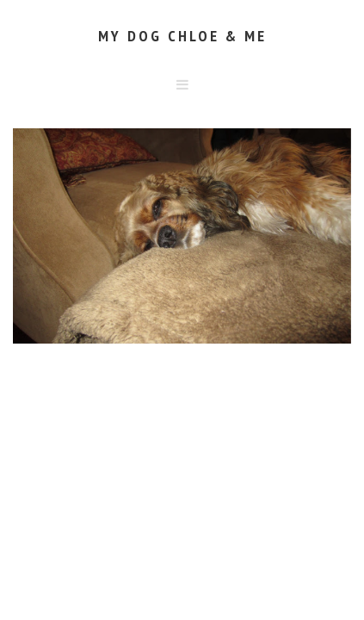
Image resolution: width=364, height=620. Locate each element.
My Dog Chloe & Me (182, 36)
